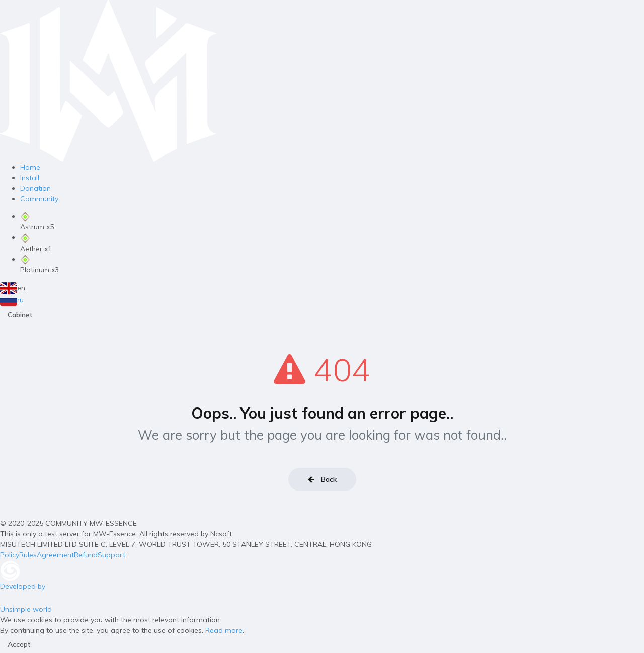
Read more (224, 630)
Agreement (55, 555)
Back (322, 479)
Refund (86, 555)
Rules (28, 555)
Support (111, 555)
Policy (10, 555)
